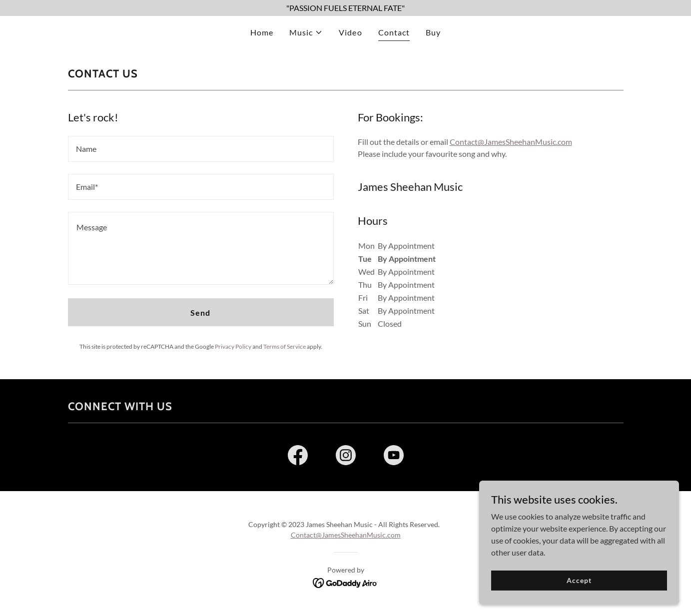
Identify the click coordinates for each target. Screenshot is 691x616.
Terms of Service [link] (285, 346)
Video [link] (350, 32)
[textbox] (201, 149)
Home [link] (262, 32)
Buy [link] (433, 32)
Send (200, 312)
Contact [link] (394, 32)
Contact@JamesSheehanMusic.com (511, 142)
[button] (306, 32)
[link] (298, 457)
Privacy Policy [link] (233, 346)
